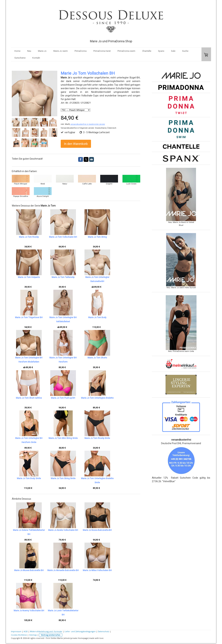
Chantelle (147, 51)
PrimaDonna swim (126, 51)
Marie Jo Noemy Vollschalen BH (29, 611)
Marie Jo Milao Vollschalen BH (109, 570)
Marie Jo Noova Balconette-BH (109, 530)
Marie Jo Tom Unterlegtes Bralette (109, 398)
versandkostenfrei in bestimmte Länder (88, 124)
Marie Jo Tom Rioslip (29, 237)
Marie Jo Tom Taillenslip (69, 277)
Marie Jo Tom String (109, 237)
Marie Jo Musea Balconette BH (29, 570)
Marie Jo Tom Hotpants (29, 277)
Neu (29, 51)
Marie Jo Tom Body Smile (29, 478)
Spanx (161, 51)
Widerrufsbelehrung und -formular (46, 631)
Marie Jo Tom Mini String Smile (69, 438)
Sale (173, 51)
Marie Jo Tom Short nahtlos (29, 398)
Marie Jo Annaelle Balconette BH (69, 570)
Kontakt (36, 58)
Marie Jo (42, 51)
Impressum (16, 631)
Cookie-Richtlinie (19, 635)
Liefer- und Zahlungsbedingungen (80, 631)
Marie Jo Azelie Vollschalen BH (69, 530)
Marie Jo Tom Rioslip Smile (109, 438)
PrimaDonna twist (102, 51)
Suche (185, 51)
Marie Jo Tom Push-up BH (69, 398)
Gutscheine (20, 58)
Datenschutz (104, 631)
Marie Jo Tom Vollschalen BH (69, 237)
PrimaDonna (81, 51)
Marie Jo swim (61, 51)
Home (17, 51)
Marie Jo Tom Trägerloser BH (29, 317)
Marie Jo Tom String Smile (69, 478)
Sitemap (33, 635)
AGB (26, 631)
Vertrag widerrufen (51, 635)
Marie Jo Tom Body (109, 317)
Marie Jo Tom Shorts (109, 358)
